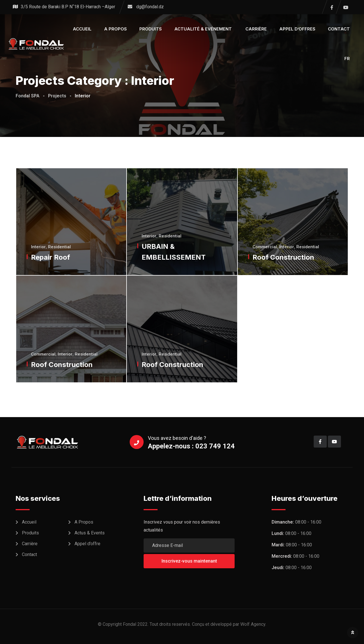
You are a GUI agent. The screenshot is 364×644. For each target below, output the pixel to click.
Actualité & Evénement (204, 29)
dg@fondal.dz (150, 7)
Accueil (82, 29)
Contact (339, 29)
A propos (115, 29)
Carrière (256, 29)
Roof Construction (284, 257)
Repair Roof (51, 257)
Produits (151, 29)
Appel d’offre (87, 544)
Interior (39, 247)
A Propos (84, 522)
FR (347, 59)
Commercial (265, 247)
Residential (60, 247)
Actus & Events (90, 533)
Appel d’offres (297, 29)
